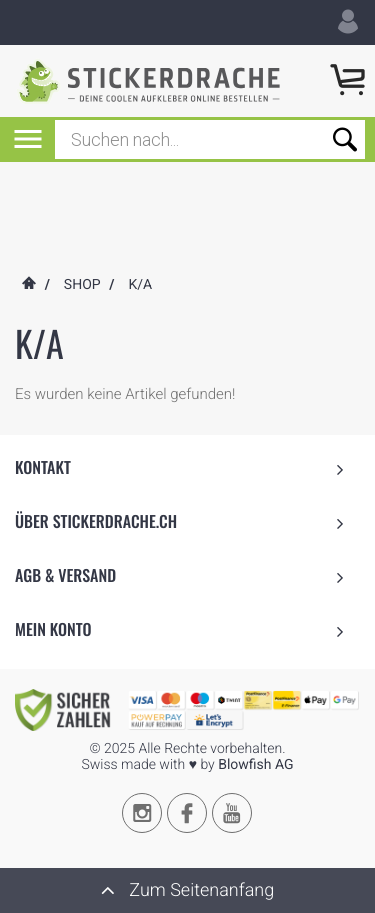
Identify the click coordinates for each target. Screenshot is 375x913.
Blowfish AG (255, 765)
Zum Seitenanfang (187, 890)
